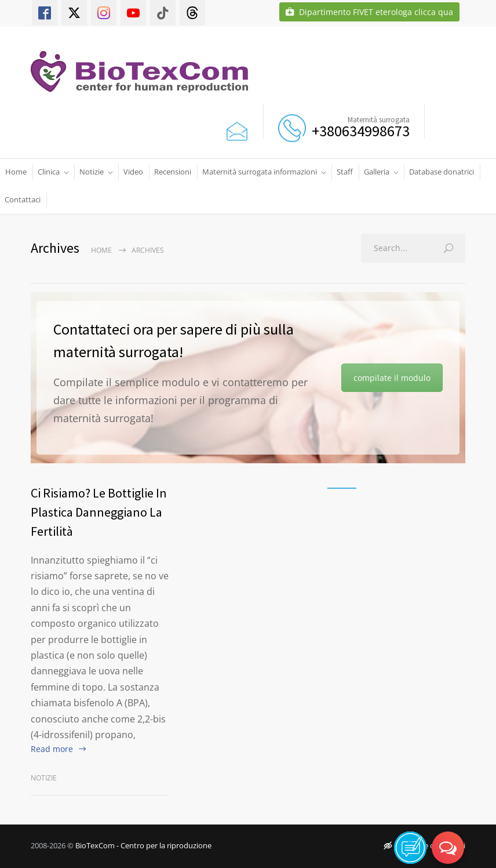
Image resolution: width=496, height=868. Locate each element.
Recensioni (173, 172)
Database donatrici (442, 172)
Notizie (92, 172)
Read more (52, 749)
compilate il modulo (392, 378)
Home (16, 172)
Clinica (49, 172)
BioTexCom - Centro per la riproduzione (143, 845)
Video (133, 172)
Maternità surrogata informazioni (260, 172)
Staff (345, 172)
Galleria (377, 172)
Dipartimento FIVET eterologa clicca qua (369, 12)
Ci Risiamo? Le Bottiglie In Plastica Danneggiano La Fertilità (99, 512)
